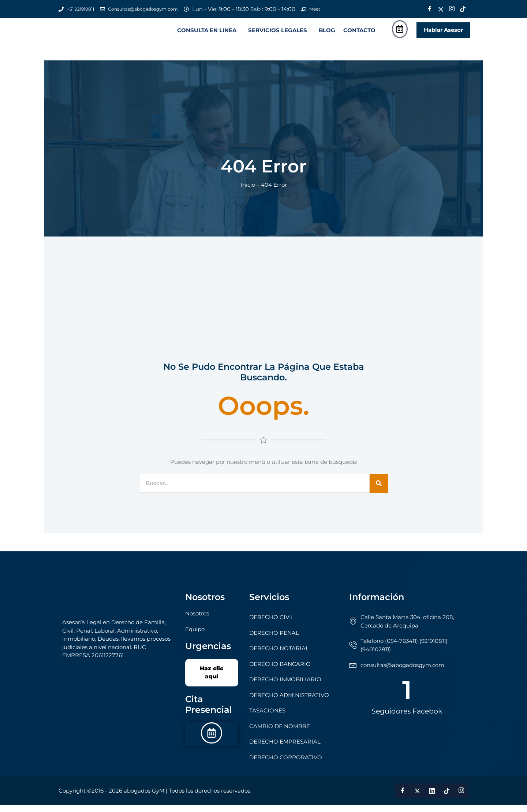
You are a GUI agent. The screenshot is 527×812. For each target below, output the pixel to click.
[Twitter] (441, 9)
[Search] (379, 490)
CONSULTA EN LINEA (207, 34)
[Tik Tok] (463, 9)
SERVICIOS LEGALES (278, 34)
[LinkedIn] (432, 798)
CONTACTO (359, 34)
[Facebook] (430, 9)
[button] (209, 34)
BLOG (327, 34)
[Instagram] (452, 9)
